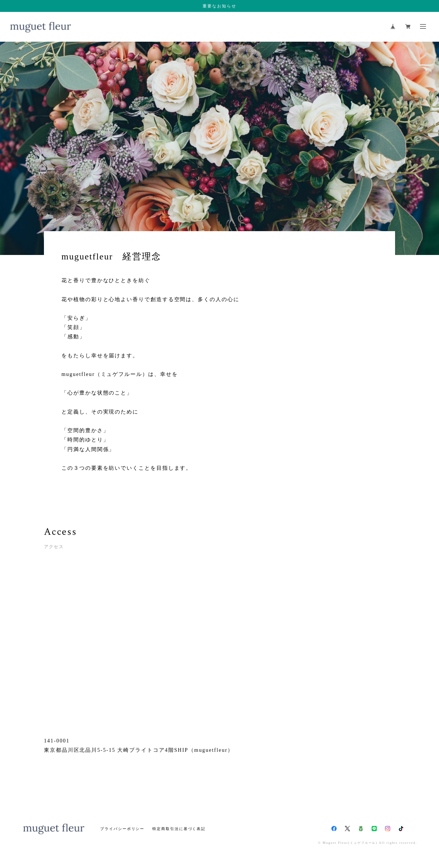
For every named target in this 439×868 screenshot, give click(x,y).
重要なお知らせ (219, 6)
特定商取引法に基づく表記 (179, 829)
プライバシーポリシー (122, 829)
